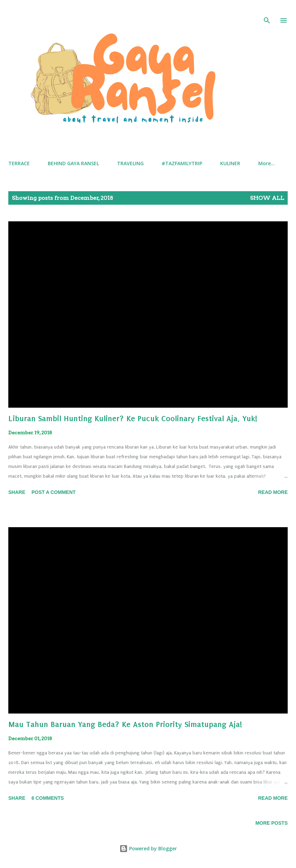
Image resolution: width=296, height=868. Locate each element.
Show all (267, 198)
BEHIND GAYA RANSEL (73, 163)
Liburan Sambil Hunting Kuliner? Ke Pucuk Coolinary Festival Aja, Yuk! (133, 419)
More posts (272, 823)
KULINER (230, 163)
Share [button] (17, 492)
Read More (273, 492)
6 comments (48, 798)
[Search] (267, 12)
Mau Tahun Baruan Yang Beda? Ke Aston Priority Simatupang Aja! (125, 724)
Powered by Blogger (148, 848)
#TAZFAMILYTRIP (182, 163)
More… (267, 163)
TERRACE (19, 163)
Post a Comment (53, 492)
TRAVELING (130, 163)
